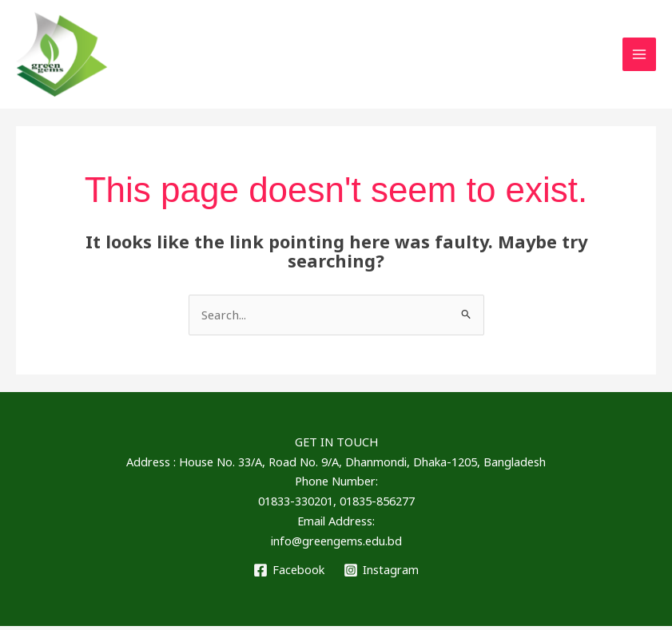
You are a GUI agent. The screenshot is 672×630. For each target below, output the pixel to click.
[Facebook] (289, 573)
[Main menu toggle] (639, 57)
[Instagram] (381, 573)
